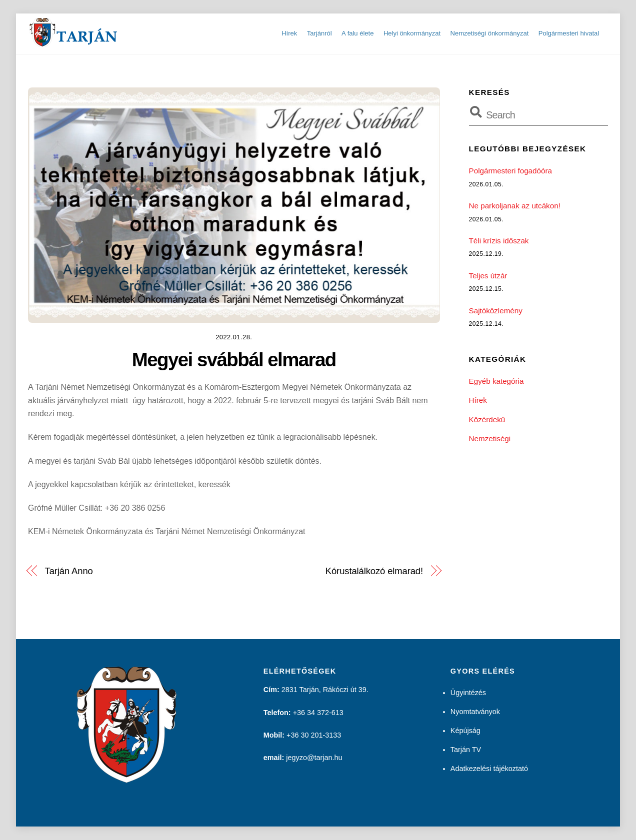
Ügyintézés (468, 693)
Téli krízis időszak (499, 241)
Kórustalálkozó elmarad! (374, 571)
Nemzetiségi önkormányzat (490, 33)
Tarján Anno (69, 571)
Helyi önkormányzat (412, 33)
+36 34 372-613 (318, 713)
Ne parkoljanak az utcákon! (515, 206)
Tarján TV (466, 750)
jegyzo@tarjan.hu (314, 758)
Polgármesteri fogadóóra (510, 171)
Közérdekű (487, 420)
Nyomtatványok (475, 712)
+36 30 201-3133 (314, 735)
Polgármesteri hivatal (569, 33)
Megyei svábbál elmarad (234, 360)
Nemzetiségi (490, 438)
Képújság (465, 731)
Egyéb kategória (496, 381)
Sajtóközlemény (496, 311)
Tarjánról (319, 33)
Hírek (289, 33)
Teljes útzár (488, 276)
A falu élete (357, 33)
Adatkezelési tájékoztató (489, 769)
